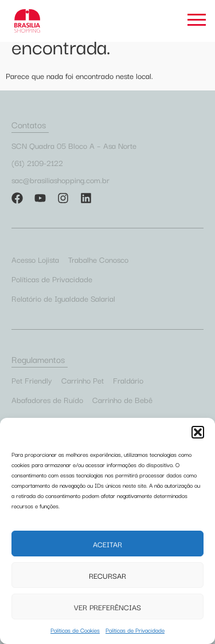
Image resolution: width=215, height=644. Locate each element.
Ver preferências (107, 607)
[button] (198, 432)
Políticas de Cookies (75, 630)
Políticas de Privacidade (135, 630)
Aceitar (107, 544)
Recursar (107, 575)
